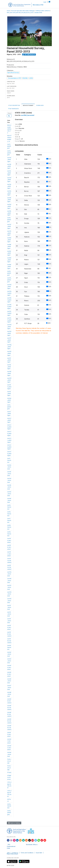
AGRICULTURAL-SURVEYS (43, 11)
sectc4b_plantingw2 (9, 454)
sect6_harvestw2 (9, 514)
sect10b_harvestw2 (9, 547)
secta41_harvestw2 (9, 741)
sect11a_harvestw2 (9, 574)
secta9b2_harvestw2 (9, 721)
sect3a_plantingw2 (9, 160)
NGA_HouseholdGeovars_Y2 (9, 129)
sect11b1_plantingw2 (9, 300)
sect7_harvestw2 (9, 520)
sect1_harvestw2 (9, 460)
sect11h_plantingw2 (9, 353)
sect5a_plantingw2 (9, 206)
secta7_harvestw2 (9, 687)
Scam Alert (39, 853)
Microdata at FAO (38, 5)
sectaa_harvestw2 (9, 754)
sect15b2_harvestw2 (9, 641)
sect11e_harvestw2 (9, 601)
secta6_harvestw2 (9, 681)
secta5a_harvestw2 (9, 667)
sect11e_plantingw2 (9, 333)
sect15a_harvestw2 (9, 627)
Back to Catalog (14, 823)
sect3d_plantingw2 (9, 180)
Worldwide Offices (31, 845)
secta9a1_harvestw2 (9, 701)
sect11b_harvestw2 (9, 581)
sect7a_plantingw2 (9, 226)
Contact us (15, 853)
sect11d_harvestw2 (9, 594)
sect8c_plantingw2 (9, 253)
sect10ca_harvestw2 (9, 560)
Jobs (8, 853)
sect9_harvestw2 (9, 534)
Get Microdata (29, 55)
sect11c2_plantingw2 (9, 320)
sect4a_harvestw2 (9, 494)
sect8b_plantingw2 (9, 246)
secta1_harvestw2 (9, 647)
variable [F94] (38, 13)
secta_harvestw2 (9, 806)
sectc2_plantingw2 (9, 420)
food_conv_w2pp (9, 768)
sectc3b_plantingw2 (9, 433)
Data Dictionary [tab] (28, 105)
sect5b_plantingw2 (9, 213)
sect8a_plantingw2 (9, 240)
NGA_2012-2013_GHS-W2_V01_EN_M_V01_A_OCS (20, 13)
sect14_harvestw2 (9, 621)
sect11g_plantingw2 (9, 347)
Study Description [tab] (14, 105)
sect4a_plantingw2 (9, 193)
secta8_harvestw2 (9, 694)
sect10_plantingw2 (9, 280)
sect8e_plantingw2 (9, 266)
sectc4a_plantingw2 (9, 447)
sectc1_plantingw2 (9, 414)
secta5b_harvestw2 (9, 674)
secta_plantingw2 (9, 813)
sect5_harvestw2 (9, 507)
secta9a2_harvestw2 (9, 708)
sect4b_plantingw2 (9, 200)
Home (8, 11)
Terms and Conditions (27, 853)
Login (45, 2)
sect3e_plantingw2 (9, 186)
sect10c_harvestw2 (9, 554)
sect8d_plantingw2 (9, 260)
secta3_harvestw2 (9, 661)
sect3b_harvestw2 (9, 487)
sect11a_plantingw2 (9, 287)
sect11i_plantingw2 (9, 360)
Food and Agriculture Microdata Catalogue (23, 11)
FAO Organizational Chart (11, 846)
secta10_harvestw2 (9, 734)
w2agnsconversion (9, 777)
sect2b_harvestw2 (9, 474)
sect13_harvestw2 (9, 614)
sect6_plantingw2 (9, 220)
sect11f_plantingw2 (9, 340)
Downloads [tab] (40, 105)
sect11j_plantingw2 (9, 367)
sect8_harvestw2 (9, 527)
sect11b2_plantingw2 (9, 307)
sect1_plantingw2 (9, 146)
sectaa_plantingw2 (9, 400)
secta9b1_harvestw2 (9, 714)
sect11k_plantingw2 (9, 373)
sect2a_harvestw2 (9, 467)
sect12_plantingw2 (9, 393)
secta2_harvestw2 (9, 654)
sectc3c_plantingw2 (9, 440)
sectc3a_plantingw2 (9, 427)
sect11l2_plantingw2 (9, 387)
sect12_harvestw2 (9, 607)
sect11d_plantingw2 (9, 327)
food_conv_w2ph (9, 761)
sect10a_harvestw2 (9, 540)
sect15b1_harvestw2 (9, 634)
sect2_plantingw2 (9, 153)
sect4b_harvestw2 (9, 500)
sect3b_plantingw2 (9, 166)
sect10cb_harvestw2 (9, 567)
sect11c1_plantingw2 (9, 313)
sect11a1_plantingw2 (9, 293)
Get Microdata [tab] (14, 109)
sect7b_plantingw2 (9, 233)
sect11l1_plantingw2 (9, 380)
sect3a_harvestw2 (9, 480)
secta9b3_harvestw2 (9, 728)
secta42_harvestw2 (9, 748)
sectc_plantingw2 (9, 407)
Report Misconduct (12, 854)
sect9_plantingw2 (9, 273)
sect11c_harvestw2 (9, 587)
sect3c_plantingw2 (9, 173)
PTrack (9, 772)
